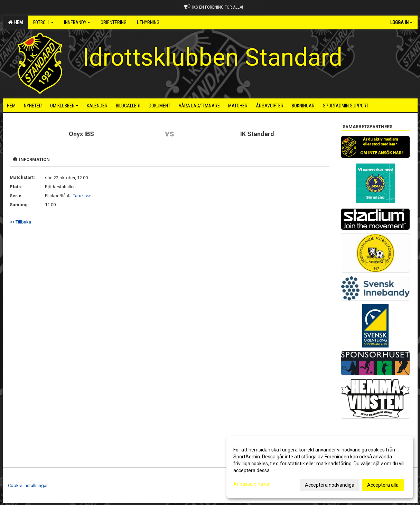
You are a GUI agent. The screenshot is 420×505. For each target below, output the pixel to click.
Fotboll (43, 22)
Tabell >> (82, 196)
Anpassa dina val (252, 484)
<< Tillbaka (20, 222)
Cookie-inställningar (28, 485)
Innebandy (77, 22)
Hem (15, 22)
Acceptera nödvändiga (330, 485)
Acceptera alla (383, 485)
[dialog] (320, 467)
